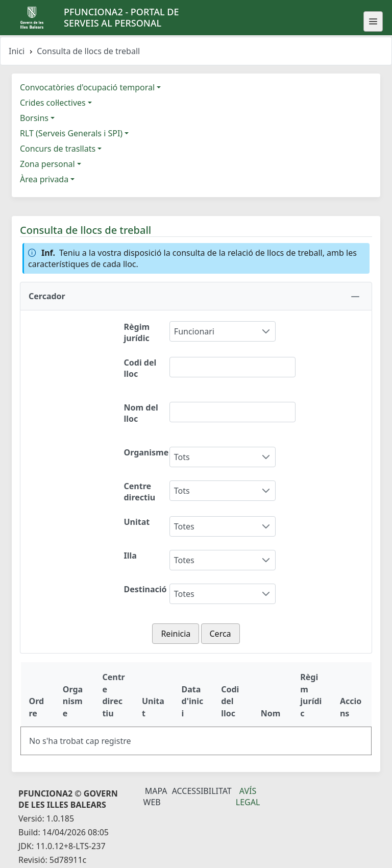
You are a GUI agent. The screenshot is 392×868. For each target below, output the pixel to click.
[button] (196, 296)
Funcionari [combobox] (194, 331)
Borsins (34, 118)
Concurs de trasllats (58, 149)
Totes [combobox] (184, 526)
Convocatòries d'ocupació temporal (87, 87)
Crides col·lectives (53, 103)
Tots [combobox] (182, 457)
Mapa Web (155, 797)
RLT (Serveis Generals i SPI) (71, 133)
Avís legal (248, 797)
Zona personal (47, 164)
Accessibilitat (202, 791)
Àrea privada (44, 179)
